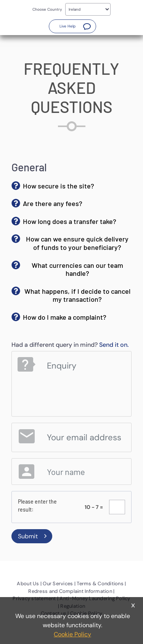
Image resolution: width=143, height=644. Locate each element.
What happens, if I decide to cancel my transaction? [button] (77, 295)
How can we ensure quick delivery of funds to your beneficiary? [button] (77, 243)
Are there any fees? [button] (53, 203)
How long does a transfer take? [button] (70, 221)
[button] (72, 26)
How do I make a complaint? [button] (65, 317)
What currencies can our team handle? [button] (77, 269)
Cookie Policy (72, 634)
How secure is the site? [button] (59, 186)
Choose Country (47, 9)
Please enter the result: (37, 506)
